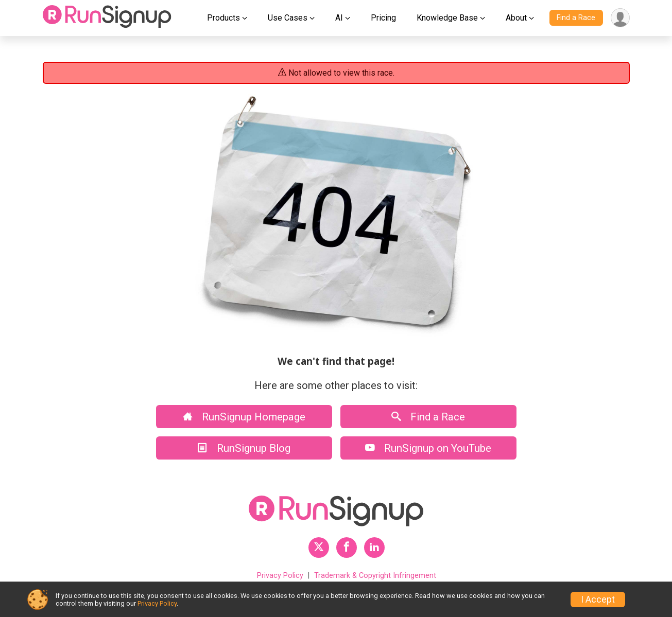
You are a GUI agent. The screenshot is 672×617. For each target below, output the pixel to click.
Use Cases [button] (288, 18)
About (516, 18)
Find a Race (576, 18)
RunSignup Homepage (244, 417)
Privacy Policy (280, 576)
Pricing (383, 18)
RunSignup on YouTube (428, 448)
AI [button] (339, 18)
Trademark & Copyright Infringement (375, 576)
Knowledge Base (447, 18)
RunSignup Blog (244, 448)
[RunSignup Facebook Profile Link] (347, 548)
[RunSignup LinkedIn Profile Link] (374, 548)
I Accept (598, 600)
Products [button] (223, 18)
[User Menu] (620, 18)
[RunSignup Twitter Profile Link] (319, 548)
